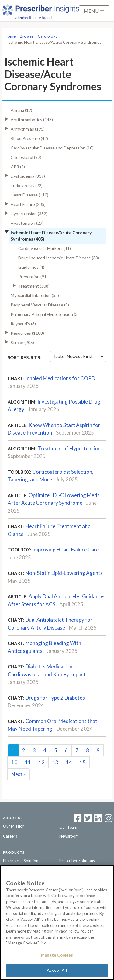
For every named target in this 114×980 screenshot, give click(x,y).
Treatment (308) (34, 286)
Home (10, 36)
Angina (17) (21, 110)
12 (42, 762)
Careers (10, 836)
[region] (57, 922)
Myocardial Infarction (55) (35, 295)
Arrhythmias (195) (28, 129)
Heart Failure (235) (28, 204)
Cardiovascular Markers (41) (45, 248)
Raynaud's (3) (23, 324)
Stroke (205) (22, 342)
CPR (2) (18, 167)
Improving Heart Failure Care (66, 550)
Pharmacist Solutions (22, 861)
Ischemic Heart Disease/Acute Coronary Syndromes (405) (51, 236)
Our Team (68, 827)
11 (28, 762)
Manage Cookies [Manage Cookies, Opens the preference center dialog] (57, 955)
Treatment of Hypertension (69, 448)
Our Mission (14, 826)
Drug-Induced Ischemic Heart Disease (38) (59, 258)
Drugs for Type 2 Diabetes (55, 698)
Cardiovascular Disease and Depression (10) (52, 148)
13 (55, 762)
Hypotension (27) (27, 223)
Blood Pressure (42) (29, 138)
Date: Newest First (79, 356)
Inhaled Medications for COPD (60, 378)
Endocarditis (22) (27, 185)
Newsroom (69, 836)
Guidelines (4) (31, 267)
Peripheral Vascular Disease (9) (40, 305)
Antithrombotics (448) (32, 120)
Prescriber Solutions (77, 861)
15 (83, 762)
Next (19, 774)
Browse (27, 36)
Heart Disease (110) (29, 195)
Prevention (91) (33, 277)
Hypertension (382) (29, 214)
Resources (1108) (27, 333)
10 (14, 762)
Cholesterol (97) (26, 157)
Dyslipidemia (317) (28, 176)
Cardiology (48, 36)
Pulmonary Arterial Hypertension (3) (45, 314)
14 (69, 762)
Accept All (57, 970)
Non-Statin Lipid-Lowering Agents (64, 573)
